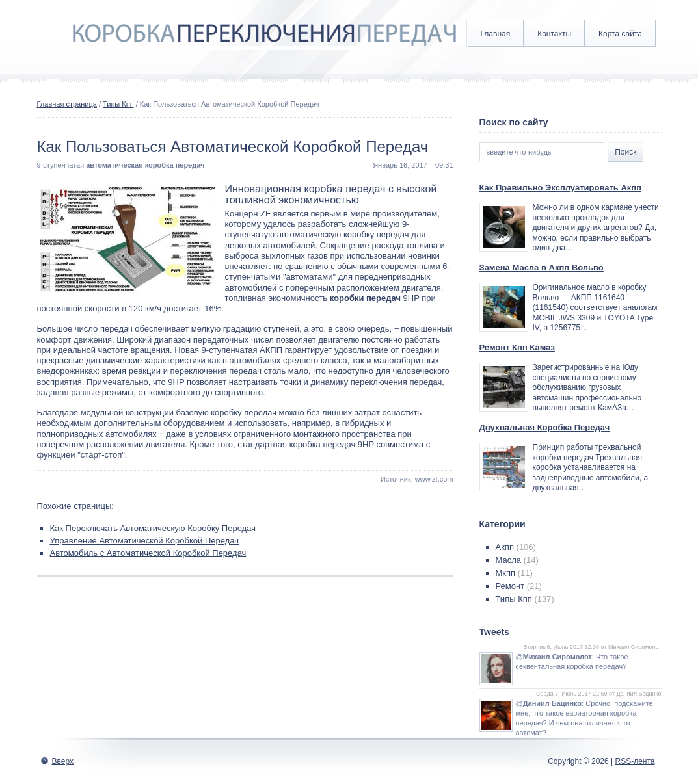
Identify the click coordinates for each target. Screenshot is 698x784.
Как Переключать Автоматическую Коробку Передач (153, 528)
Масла (509, 560)
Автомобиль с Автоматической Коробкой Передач (148, 553)
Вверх (63, 761)
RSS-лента (635, 761)
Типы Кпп (118, 104)
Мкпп (506, 573)
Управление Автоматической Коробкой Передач (144, 541)
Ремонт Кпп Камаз (517, 347)
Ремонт (510, 586)
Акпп (505, 547)
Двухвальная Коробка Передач (545, 427)
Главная (496, 34)
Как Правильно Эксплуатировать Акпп (561, 188)
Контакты (554, 34)
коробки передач (365, 298)
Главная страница (67, 104)
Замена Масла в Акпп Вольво (542, 268)
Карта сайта (620, 34)
